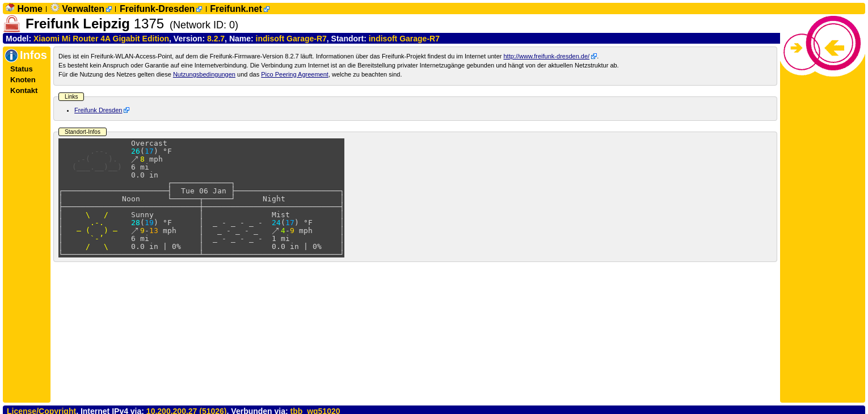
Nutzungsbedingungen (204, 74)
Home (30, 9)
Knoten (23, 80)
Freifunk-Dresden (157, 9)
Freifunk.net (236, 9)
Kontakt (24, 90)
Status (22, 69)
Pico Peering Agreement (295, 74)
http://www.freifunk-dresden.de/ (546, 56)
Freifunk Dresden (98, 110)
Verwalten (83, 9)
